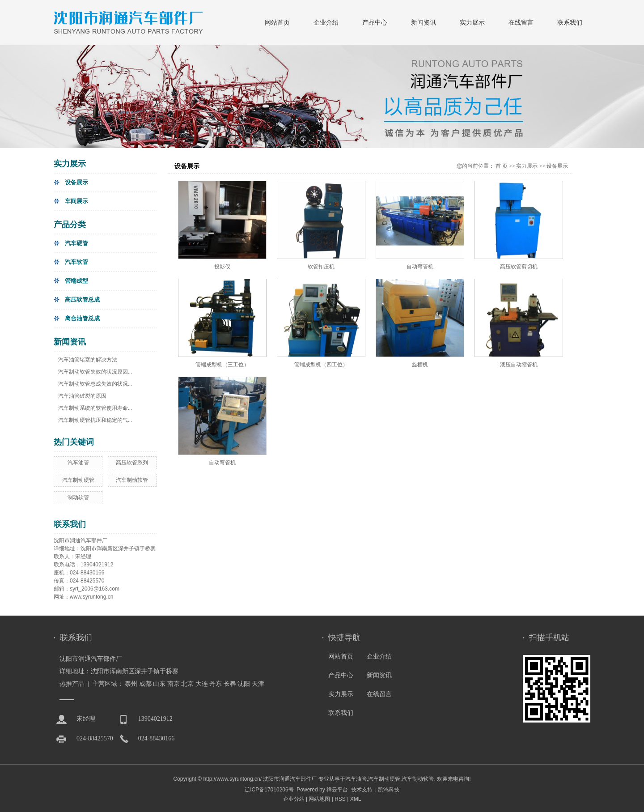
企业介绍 (326, 22)
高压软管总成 (82, 300)
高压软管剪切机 (519, 267)
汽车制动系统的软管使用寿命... (95, 408)
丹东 (216, 684)
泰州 (131, 684)
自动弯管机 (420, 267)
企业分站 (294, 799)
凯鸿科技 (389, 790)
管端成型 (76, 281)
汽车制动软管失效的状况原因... (95, 372)
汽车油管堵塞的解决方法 (88, 360)
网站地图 (319, 799)
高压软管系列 (132, 463)
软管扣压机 (321, 267)
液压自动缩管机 (519, 365)
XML (356, 799)
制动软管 (78, 497)
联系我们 (570, 22)
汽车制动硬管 (78, 480)
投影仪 (222, 267)
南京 (174, 684)
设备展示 (76, 182)
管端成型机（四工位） (321, 365)
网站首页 (277, 22)
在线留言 (521, 22)
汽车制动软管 (132, 480)
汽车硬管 (76, 243)
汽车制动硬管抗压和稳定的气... (95, 420)
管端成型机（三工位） (222, 365)
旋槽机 (420, 365)
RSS (340, 799)
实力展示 (472, 22)
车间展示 (76, 201)
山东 (159, 684)
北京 (187, 684)
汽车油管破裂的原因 (82, 396)
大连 (202, 684)
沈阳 (244, 684)
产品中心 (375, 22)
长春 (230, 684)
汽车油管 (78, 463)
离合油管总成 (82, 318)
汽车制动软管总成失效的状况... (95, 384)
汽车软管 (76, 262)
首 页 (502, 166)
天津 (258, 684)
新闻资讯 (424, 22)
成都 (145, 684)
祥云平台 (337, 790)
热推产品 (72, 684)
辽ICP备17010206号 (269, 790)
